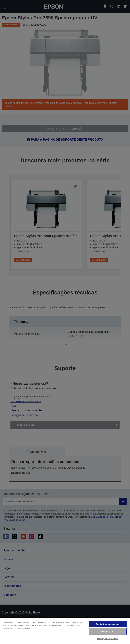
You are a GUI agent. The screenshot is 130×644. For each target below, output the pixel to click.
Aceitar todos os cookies (108, 624)
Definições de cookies (108, 639)
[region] (65, 631)
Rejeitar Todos (108, 631)
